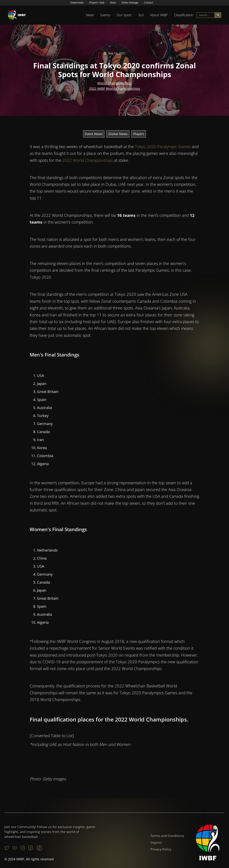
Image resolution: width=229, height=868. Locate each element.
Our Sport (124, 15)
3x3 (141, 15)
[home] (17, 15)
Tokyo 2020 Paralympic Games (163, 148)
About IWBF (159, 15)
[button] (90, 15)
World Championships (114, 83)
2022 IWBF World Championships (115, 89)
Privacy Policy (161, 849)
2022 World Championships (88, 162)
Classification (184, 15)
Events (105, 15)
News (90, 15)
